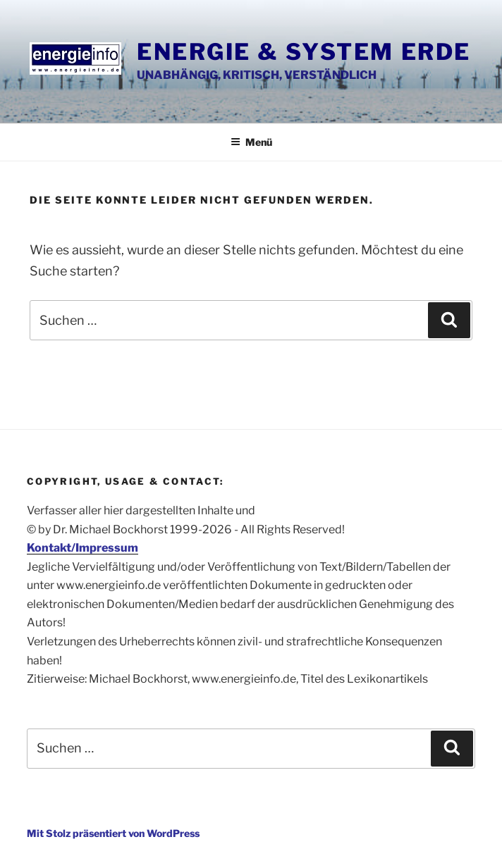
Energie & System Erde (304, 52)
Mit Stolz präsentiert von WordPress (113, 833)
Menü (251, 142)
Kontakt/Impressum (82, 548)
